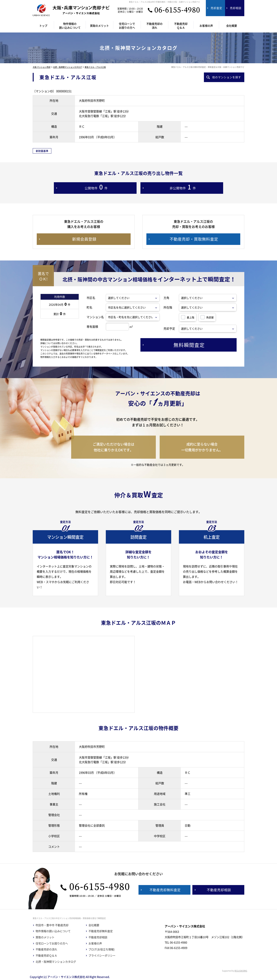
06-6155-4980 (177, 10)
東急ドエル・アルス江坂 (95, 67)
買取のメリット (45, 937)
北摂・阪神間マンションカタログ (68, 67)
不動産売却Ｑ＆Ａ (46, 955)
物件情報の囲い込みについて (53, 931)
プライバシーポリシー (102, 955)
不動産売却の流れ (46, 949)
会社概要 (94, 925)
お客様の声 (95, 943)
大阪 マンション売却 (42, 67)
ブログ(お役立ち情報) (102, 949)
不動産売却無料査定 (101, 931)
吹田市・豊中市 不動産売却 (52, 925)
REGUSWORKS (241, 971)
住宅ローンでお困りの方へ (52, 943)
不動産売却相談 (98, 937)
